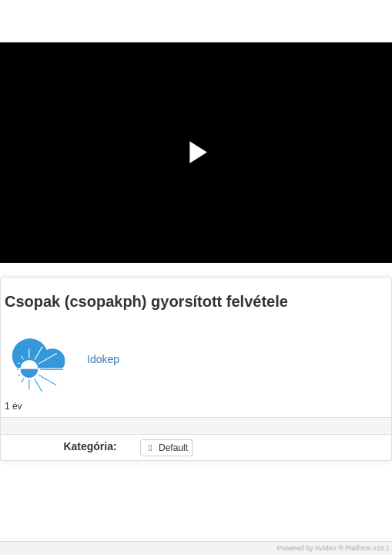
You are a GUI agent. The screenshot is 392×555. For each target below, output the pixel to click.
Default (166, 448)
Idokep (103, 359)
